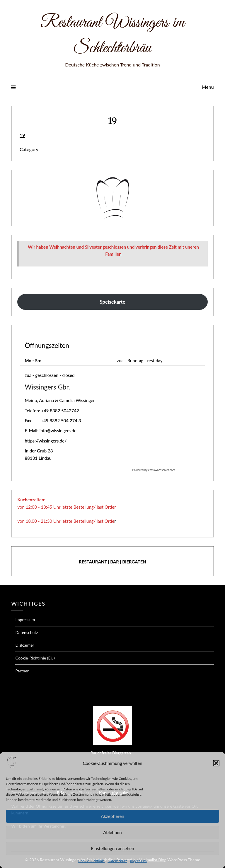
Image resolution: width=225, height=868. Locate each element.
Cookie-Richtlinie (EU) (35, 658)
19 (22, 135)
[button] (216, 763)
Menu (208, 87)
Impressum (138, 861)
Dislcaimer (25, 645)
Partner (22, 671)
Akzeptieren (112, 816)
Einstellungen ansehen (112, 848)
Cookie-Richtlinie (91, 861)
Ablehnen (112, 832)
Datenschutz (117, 861)
